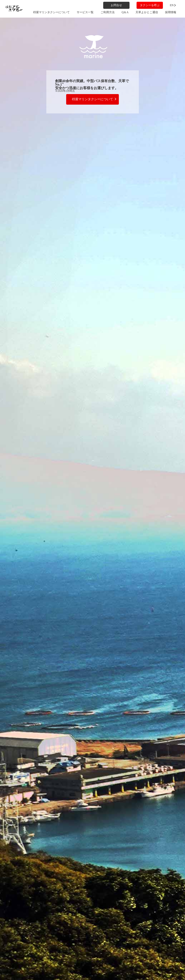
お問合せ (116, 5)
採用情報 (171, 12)
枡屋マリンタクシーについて (51, 12)
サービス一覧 (85, 12)
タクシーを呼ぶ (150, 5)
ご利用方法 (108, 12)
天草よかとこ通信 (147, 12)
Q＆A (125, 12)
